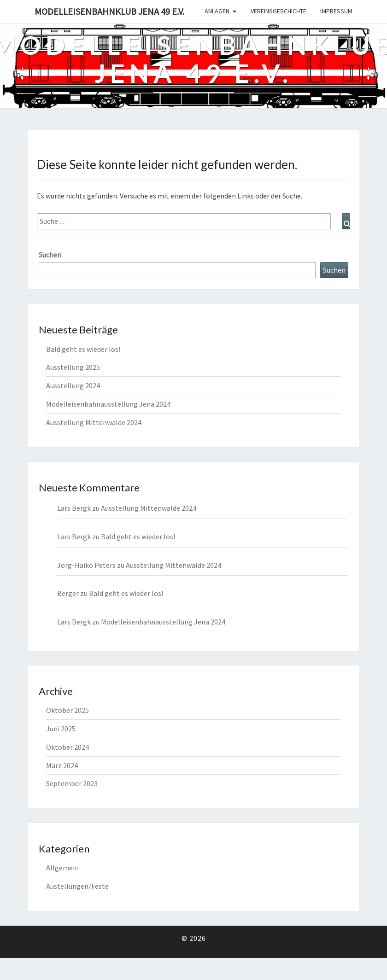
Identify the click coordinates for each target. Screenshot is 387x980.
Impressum (336, 11)
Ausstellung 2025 (73, 367)
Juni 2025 (61, 729)
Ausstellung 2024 (73, 385)
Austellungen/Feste (77, 886)
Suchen (50, 255)
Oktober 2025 (67, 710)
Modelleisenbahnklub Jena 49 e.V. (109, 11)
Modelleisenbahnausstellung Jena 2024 (108, 404)
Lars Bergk (74, 537)
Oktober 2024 (67, 747)
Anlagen (217, 11)
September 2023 (72, 783)
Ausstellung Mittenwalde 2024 (94, 422)
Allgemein (62, 868)
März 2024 (62, 765)
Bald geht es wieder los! (83, 349)
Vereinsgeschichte (279, 11)
